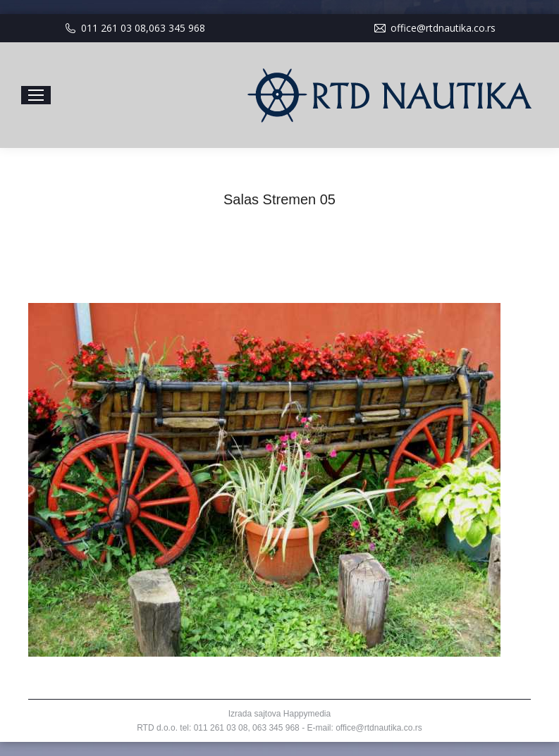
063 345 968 (177, 28)
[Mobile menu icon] (36, 95)
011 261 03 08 (113, 28)
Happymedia (307, 714)
